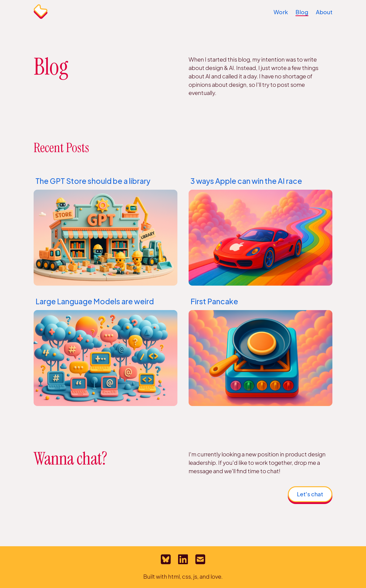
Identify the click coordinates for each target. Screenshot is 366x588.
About (324, 12)
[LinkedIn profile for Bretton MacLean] (183, 559)
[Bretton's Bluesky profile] (166, 559)
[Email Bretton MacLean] (200, 559)
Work (281, 12)
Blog (302, 12)
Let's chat (310, 494)
